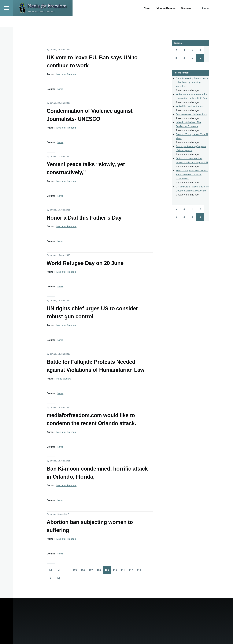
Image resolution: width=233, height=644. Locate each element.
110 (116, 571)
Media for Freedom (66, 74)
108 (100, 571)
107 (92, 571)
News (60, 89)
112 (132, 571)
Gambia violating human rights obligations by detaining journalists (192, 82)
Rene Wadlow (64, 379)
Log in (205, 19)
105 (76, 571)
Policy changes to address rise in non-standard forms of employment (192, 175)
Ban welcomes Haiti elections (191, 114)
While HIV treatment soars (190, 106)
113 (140, 571)
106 (84, 571)
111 (124, 571)
